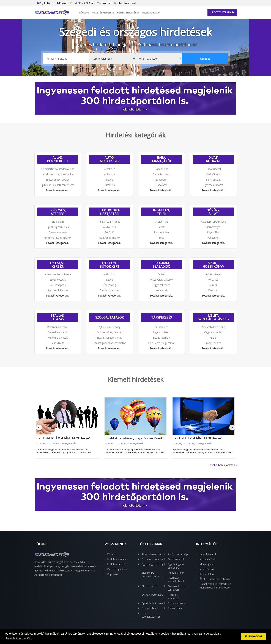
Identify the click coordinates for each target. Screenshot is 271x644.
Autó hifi (110, 232)
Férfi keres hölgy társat (161, 343)
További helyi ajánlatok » (223, 465)
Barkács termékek (110, 238)
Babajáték (161, 185)
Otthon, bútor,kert (110, 265)
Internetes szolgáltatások (176, 579)
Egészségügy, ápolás (58, 180)
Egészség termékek (58, 227)
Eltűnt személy (161, 338)
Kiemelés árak (208, 559)
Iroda (161, 238)
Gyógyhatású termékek (58, 238)
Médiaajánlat (207, 564)
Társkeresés (161, 317)
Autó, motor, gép (110, 159)
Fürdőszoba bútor (110, 290)
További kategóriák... (58, 190)
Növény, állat (213, 212)
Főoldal (84, 13)
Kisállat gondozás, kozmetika (110, 343)
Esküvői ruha (213, 174)
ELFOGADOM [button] (253, 636)
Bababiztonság (161, 174)
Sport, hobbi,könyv (213, 265)
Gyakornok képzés (58, 290)
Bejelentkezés (46, 3)
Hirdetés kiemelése (103, 13)
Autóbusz (110, 174)
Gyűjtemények (213, 274)
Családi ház (161, 222)
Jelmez (213, 285)
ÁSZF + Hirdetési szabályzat (215, 579)
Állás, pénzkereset (58, 159)
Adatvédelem (207, 574)
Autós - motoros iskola (58, 274)
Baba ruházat (213, 169)
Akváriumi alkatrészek (213, 222)
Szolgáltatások (110, 317)
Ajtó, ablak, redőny (110, 327)
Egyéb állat (213, 232)
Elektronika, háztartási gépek (110, 212)
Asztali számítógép (110, 222)
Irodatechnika (213, 343)
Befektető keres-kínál (213, 327)
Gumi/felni (110, 185)
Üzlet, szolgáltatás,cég (213, 317)
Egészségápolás (58, 232)
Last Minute (58, 343)
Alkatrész (110, 169)
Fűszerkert (213, 238)
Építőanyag (110, 285)
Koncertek (161, 290)
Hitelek (213, 338)
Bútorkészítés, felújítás (110, 332)
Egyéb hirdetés (161, 332)
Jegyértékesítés (161, 285)
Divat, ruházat (213, 159)
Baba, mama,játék (161, 159)
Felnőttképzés (58, 285)
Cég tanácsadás (213, 332)
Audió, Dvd (110, 227)
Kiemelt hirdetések (128, 13)
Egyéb (110, 180)
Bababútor (161, 180)
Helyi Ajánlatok (151, 13)
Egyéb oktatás (58, 280)
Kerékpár (213, 290)
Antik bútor (110, 274)
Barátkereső (161, 327)
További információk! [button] (19, 638)
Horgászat (213, 280)
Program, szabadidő (161, 265)
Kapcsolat (113, 574)
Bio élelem (58, 222)
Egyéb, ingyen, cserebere (176, 566)
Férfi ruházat (213, 180)
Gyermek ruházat (213, 185)
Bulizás (161, 274)
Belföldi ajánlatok (58, 332)
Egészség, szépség (58, 212)
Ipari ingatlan (161, 232)
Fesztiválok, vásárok (161, 280)
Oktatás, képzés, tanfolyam (58, 265)
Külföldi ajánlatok (58, 338)
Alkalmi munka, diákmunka (58, 174)
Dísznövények (213, 227)
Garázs (161, 227)
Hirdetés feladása (222, 12)
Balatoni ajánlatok (58, 327)
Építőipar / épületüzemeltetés (58, 185)
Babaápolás (161, 169)
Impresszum (207, 569)
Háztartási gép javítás (110, 338)
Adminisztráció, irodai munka (58, 169)
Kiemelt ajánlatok (117, 569)
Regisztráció (64, 3)
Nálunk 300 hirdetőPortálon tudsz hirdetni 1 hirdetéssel (105, 3)
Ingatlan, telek (161, 212)
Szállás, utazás (58, 317)
